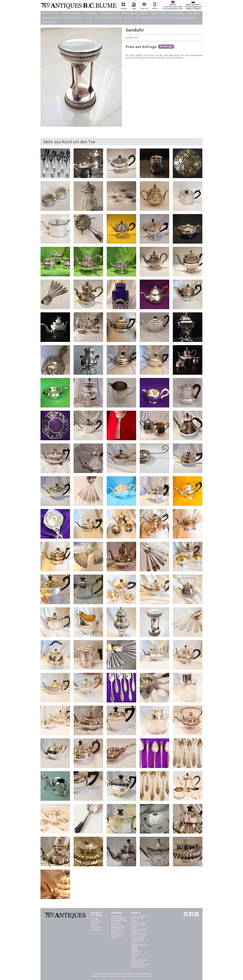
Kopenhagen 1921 (119, 920)
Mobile (94, 925)
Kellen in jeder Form (109, 13)
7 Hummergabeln (119, 918)
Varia (137, 18)
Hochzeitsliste (49, 22)
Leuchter (118, 18)
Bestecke (144, 13)
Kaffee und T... (118, 931)
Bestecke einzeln (159, 13)
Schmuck (107, 18)
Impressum (96, 927)
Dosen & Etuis (193, 13)
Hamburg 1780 (118, 927)
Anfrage (168, 47)
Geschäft (95, 923)
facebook (191, 914)
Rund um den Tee (50, 13)
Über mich (96, 921)
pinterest (197, 914)
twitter (186, 914)
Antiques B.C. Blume (78, 6)
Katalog (94, 919)
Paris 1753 (116, 923)
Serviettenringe (90, 13)
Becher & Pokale (177, 13)
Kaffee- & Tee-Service (52, 18)
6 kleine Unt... (117, 925)
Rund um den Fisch (74, 18)
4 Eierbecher (117, 916)
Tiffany (97, 18)
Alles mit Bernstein (150, 18)
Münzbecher (117, 934)
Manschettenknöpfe (186, 18)
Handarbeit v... (118, 936)
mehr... (114, 938)
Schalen (128, 18)
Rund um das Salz (129, 13)
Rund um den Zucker (71, 13)
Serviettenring (118, 929)
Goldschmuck (168, 18)
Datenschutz (96, 930)
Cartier (88, 18)
